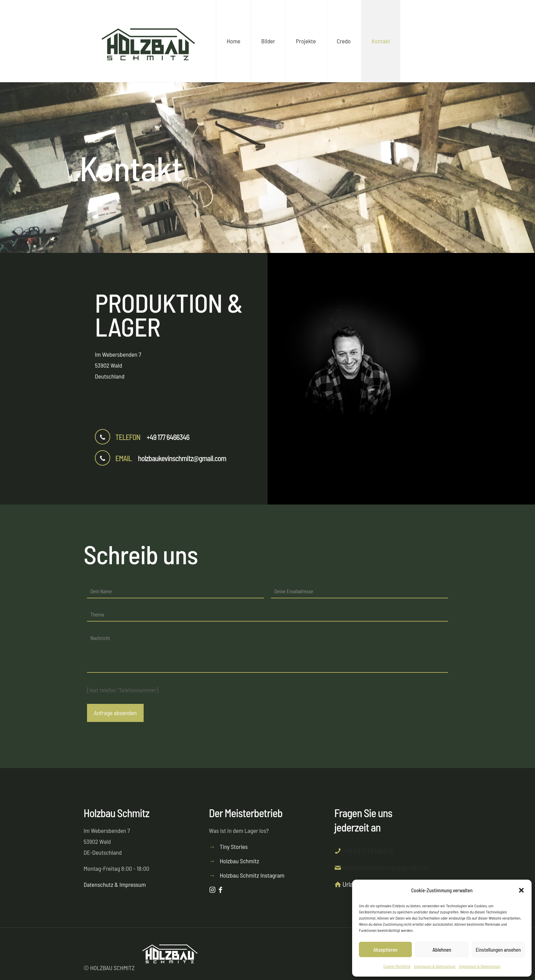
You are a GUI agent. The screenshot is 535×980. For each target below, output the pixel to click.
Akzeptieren (385, 950)
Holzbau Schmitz (239, 861)
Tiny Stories (234, 847)
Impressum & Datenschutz (435, 966)
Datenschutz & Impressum (115, 884)
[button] (521, 890)
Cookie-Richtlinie (397, 966)
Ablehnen (442, 950)
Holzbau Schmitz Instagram (252, 875)
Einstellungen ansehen (498, 950)
